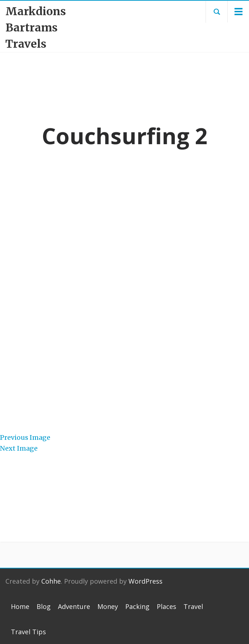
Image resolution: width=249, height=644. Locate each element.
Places (166, 606)
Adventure (74, 606)
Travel (193, 606)
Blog (44, 606)
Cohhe (51, 581)
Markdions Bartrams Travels (36, 27)
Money (108, 606)
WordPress (145, 581)
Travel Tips (28, 632)
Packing (137, 606)
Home (20, 606)
